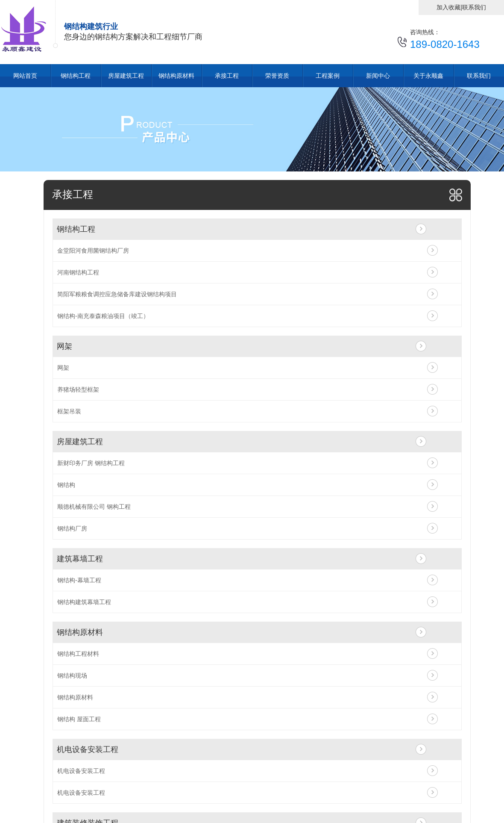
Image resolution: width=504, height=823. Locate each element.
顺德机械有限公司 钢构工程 (94, 507)
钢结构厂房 (72, 528)
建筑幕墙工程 (80, 559)
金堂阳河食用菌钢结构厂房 (93, 251)
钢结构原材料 (176, 76)
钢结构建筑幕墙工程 (84, 602)
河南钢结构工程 (78, 272)
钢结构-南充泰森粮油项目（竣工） (103, 316)
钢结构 (66, 485)
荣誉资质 (277, 76)
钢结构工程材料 (78, 654)
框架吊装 (69, 411)
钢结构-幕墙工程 (79, 580)
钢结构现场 (72, 676)
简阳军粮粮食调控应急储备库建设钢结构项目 (117, 294)
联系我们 (474, 7)
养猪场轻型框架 (78, 389)
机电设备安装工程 (88, 749)
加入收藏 (448, 7)
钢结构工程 (76, 76)
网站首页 (25, 76)
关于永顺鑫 (428, 76)
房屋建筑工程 (126, 76)
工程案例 (328, 76)
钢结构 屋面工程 (79, 719)
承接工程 (227, 76)
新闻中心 (378, 76)
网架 (64, 346)
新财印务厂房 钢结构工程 (91, 463)
